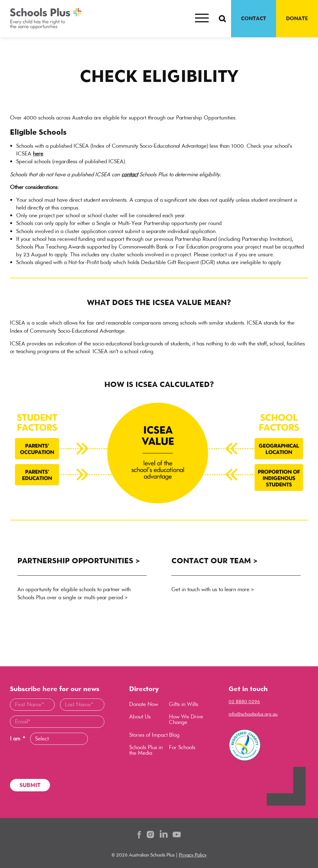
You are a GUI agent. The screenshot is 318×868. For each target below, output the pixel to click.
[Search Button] (222, 19)
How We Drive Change (186, 719)
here (38, 154)
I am (17, 739)
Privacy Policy (193, 855)
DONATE (297, 18)
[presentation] (57, 762)
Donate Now (144, 704)
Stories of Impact (148, 735)
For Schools (182, 747)
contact (130, 174)
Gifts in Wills (184, 704)
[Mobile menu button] (202, 19)
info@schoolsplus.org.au (253, 714)
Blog (174, 735)
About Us (140, 717)
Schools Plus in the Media (146, 750)
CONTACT (254, 18)
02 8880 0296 (244, 702)
